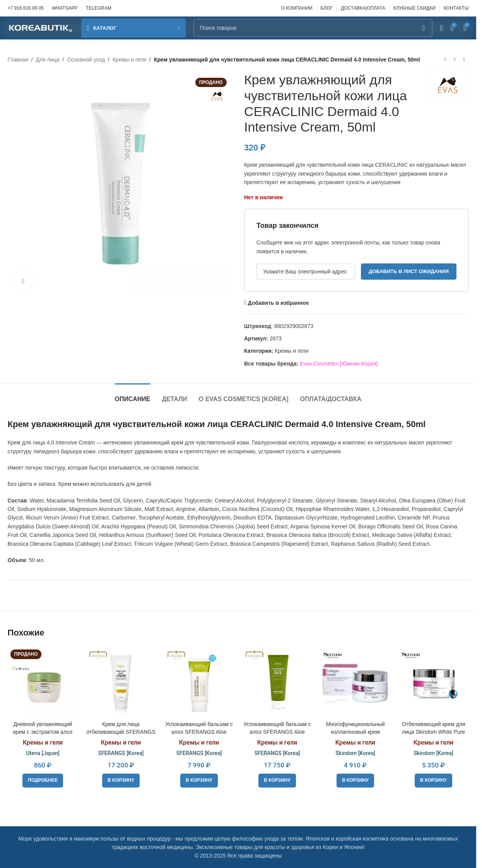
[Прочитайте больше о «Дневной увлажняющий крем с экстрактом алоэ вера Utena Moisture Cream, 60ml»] (43, 781)
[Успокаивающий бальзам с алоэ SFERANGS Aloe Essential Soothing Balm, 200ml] (277, 682)
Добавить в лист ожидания (408, 271)
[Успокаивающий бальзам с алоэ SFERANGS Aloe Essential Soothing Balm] (199, 682)
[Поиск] (313, 28)
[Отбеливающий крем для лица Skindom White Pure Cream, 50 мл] (434, 682)
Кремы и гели (129, 60)
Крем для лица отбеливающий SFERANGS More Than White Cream (121, 732)
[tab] (133, 395)
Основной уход (86, 60)
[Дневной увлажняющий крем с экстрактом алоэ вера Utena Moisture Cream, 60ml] (43, 682)
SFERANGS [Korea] (121, 753)
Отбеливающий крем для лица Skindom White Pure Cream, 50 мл (433, 732)
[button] (121, 781)
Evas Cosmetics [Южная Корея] (339, 364)
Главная (18, 60)
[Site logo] (41, 27)
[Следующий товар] (464, 60)
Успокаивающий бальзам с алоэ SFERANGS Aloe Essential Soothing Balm (199, 732)
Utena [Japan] (43, 753)
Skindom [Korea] (355, 753)
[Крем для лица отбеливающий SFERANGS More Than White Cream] (121, 682)
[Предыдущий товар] (446, 60)
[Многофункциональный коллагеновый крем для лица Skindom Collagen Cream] (356, 682)
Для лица (48, 60)
